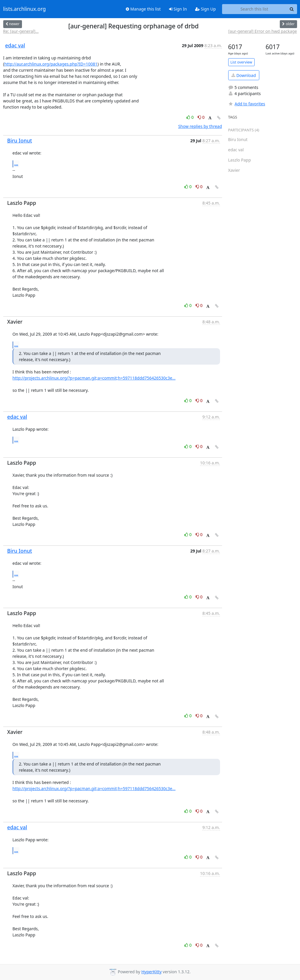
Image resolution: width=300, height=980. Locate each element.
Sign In (178, 9)
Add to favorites (247, 104)
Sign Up (206, 9)
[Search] (292, 9)
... (16, 164)
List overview (241, 62)
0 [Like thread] (191, 117)
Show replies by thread (200, 126)
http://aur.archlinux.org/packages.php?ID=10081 (51, 64)
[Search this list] (254, 9)
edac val (15, 45)
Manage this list (143, 9)
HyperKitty (151, 972)
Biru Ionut (20, 140)
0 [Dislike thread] (201, 117)
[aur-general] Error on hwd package (262, 31)
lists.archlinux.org (25, 9)
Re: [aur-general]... (21, 31)
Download (244, 75)
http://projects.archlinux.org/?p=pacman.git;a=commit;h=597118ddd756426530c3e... (94, 378)
